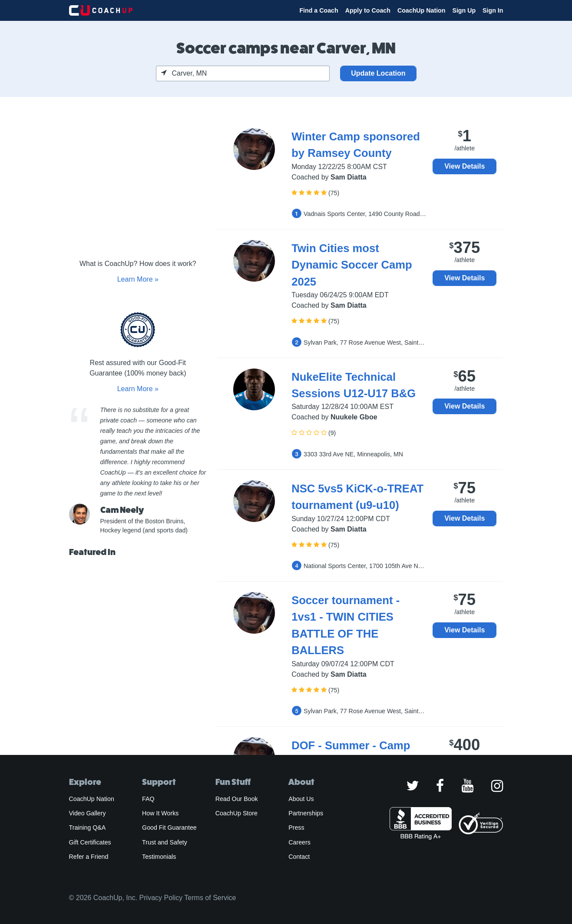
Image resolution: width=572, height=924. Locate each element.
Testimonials (159, 857)
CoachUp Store (236, 813)
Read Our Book (237, 799)
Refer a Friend (89, 857)
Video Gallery (88, 813)
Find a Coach (319, 10)
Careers (299, 842)
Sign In (493, 10)
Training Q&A (88, 828)
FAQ (148, 799)
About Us (301, 799)
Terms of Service (210, 898)
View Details (465, 166)
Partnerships (306, 813)
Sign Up (464, 10)
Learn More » (138, 279)
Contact (299, 857)
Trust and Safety (165, 842)
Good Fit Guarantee (169, 828)
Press (296, 828)
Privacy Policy (161, 898)
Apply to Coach (368, 10)
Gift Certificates (90, 842)
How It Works (160, 813)
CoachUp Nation (422, 10)
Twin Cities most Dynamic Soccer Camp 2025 (352, 265)
